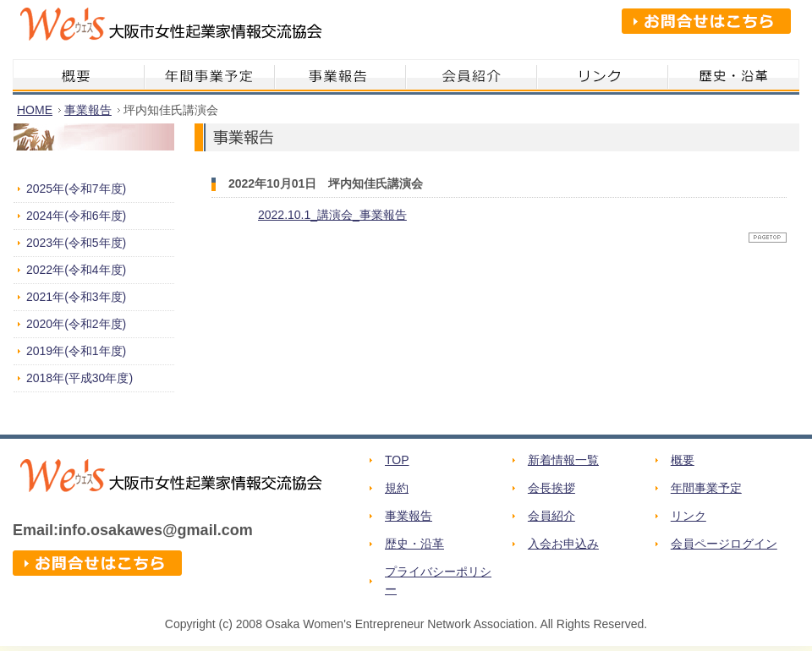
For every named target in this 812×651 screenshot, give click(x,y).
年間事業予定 (706, 488)
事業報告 (88, 110)
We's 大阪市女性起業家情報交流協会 (167, 30)
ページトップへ (768, 238)
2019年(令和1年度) (76, 351)
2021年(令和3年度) (76, 297)
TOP (397, 460)
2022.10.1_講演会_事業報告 (332, 215)
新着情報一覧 (563, 460)
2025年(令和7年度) (76, 189)
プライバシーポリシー (438, 580)
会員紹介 (551, 516)
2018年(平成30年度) (80, 378)
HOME (35, 110)
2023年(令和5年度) (76, 243)
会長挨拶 (551, 488)
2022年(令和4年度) (76, 270)
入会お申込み (563, 544)
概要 (683, 460)
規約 (397, 488)
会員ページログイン (724, 544)
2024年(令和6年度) (76, 216)
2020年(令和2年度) (76, 324)
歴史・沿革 (414, 544)
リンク (689, 516)
